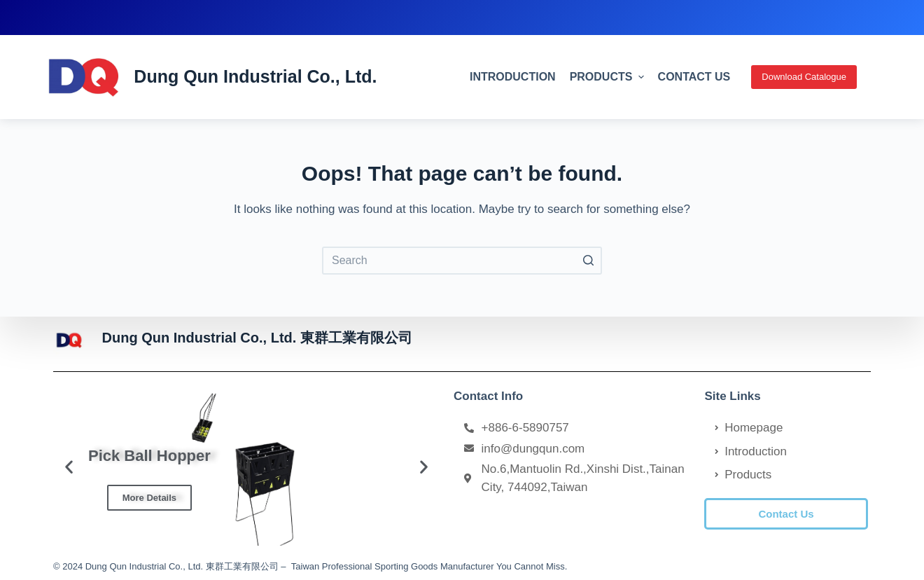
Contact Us (694, 77)
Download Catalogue (804, 77)
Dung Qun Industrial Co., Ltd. (255, 76)
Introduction (513, 77)
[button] (786, 514)
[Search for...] (462, 261)
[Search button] (588, 261)
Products (609, 77)
